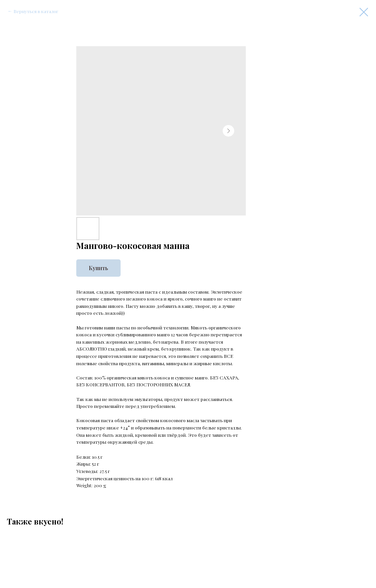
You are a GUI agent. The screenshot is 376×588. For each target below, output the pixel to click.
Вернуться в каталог (36, 11)
